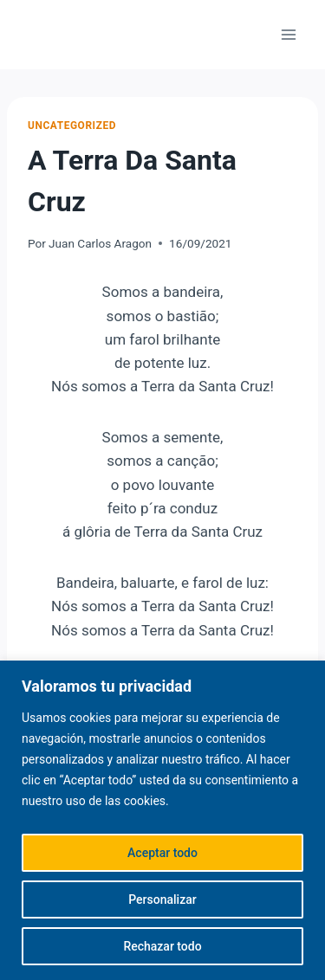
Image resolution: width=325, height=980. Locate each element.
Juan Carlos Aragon (100, 243)
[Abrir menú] (288, 34)
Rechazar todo (162, 946)
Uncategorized (72, 126)
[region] (162, 820)
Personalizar (162, 899)
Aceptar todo (162, 853)
